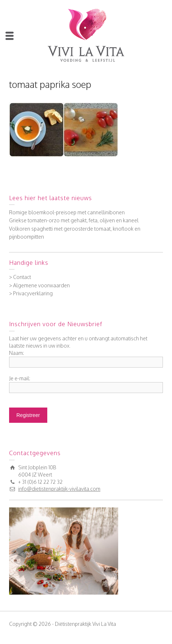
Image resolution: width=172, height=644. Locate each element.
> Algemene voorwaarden (39, 285)
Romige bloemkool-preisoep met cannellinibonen (67, 212)
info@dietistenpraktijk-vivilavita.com (59, 489)
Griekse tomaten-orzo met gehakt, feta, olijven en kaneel (74, 220)
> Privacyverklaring (31, 293)
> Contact (20, 277)
